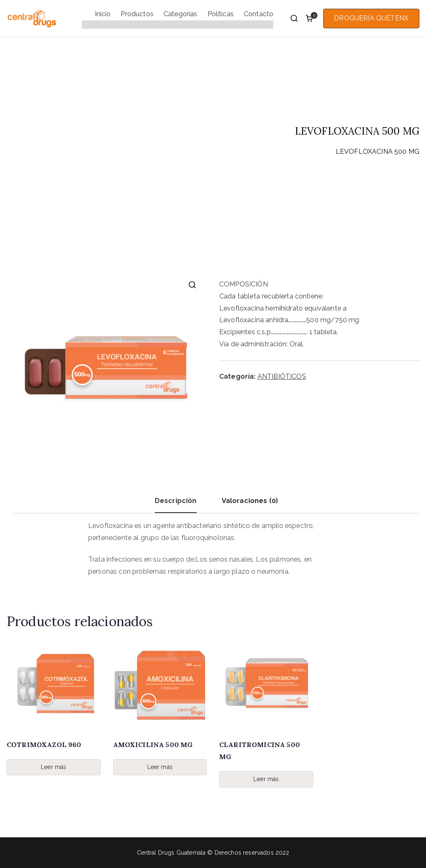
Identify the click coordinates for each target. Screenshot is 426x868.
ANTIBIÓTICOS (304, 152)
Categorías (181, 14)
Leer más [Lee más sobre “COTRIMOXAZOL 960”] (53, 767)
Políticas (221, 14)
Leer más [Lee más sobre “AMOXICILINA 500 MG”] (160, 767)
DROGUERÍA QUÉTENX (371, 18)
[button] (192, 285)
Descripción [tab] (176, 501)
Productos (137, 14)
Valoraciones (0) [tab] (250, 501)
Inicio (103, 14)
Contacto (259, 14)
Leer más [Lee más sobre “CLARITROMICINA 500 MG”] (266, 779)
